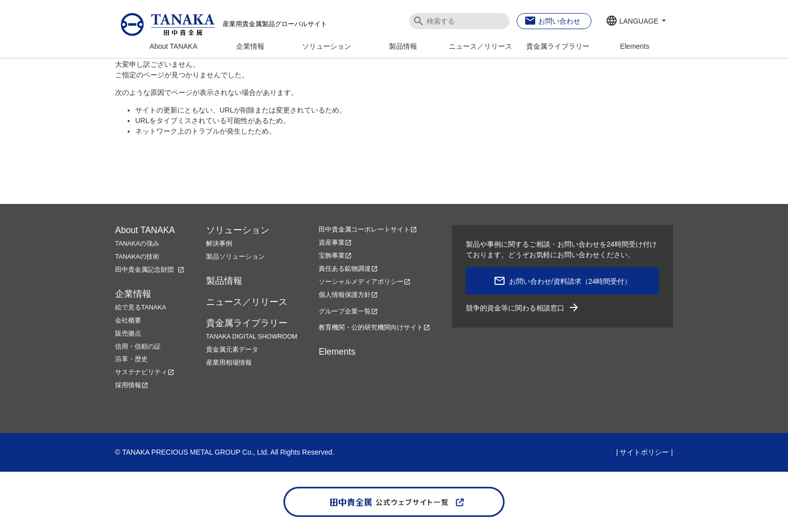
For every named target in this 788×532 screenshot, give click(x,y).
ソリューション (327, 46)
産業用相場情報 (229, 363)
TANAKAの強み (137, 244)
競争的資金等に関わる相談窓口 (523, 308)
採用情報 (132, 385)
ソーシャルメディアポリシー (365, 282)
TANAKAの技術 (137, 257)
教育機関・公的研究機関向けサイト (374, 328)
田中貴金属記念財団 (150, 270)
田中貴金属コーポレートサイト (368, 230)
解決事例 (219, 244)
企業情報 (250, 46)
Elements (635, 46)
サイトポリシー (644, 452)
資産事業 (335, 243)
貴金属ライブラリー (558, 46)
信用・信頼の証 (138, 347)
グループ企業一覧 (348, 311)
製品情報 (403, 46)
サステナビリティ (145, 372)
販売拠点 (128, 334)
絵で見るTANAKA (140, 307)
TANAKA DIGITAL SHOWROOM (252, 337)
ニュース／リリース (480, 46)
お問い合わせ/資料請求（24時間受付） (570, 281)
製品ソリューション (235, 257)
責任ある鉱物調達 (348, 269)
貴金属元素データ (232, 350)
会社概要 (128, 321)
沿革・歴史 (131, 359)
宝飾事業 (335, 256)
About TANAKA (174, 46)
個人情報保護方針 (348, 295)
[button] (636, 22)
